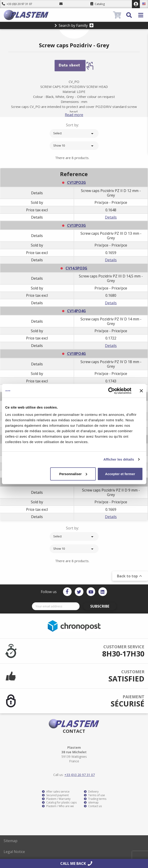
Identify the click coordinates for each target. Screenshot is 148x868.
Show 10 (74, 146)
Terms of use (94, 795)
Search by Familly (74, 25)
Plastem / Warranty (56, 799)
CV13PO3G (76, 225)
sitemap (91, 803)
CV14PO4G (76, 311)
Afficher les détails (119, 459)
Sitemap (11, 841)
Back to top (130, 576)
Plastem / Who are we (58, 806)
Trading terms (95, 799)
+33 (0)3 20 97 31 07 (17, 4)
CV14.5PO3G (76, 268)
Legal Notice (14, 852)
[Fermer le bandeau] (141, 391)
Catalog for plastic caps (59, 803)
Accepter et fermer (120, 474)
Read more (74, 115)
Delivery (91, 792)
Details (111, 217)
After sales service (56, 792)
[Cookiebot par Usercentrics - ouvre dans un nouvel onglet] (111, 391)
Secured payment (55, 795)
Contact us (93, 806)
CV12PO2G (76, 182)
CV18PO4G (76, 354)
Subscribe (100, 606)
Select (74, 134)
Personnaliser (73, 474)
